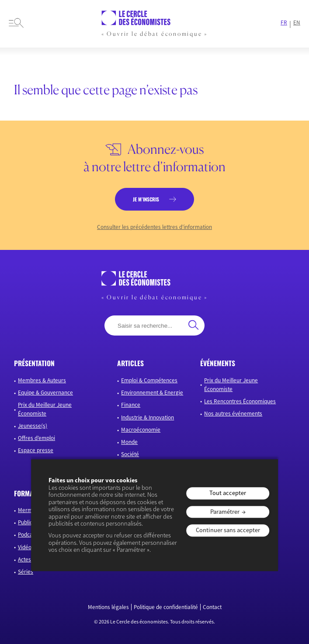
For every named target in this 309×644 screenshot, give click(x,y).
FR (284, 23)
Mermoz (28, 510)
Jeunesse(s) (33, 426)
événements (218, 363)
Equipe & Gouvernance (45, 393)
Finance (131, 405)
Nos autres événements (233, 414)
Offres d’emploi (36, 438)
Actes (24, 559)
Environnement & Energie (152, 393)
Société (130, 454)
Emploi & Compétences (149, 380)
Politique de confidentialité (166, 607)
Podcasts (29, 535)
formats (27, 493)
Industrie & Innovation (148, 417)
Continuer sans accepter (228, 530)
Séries (26, 572)
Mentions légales (108, 607)
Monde (129, 442)
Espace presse (36, 450)
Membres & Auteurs (42, 380)
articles (130, 363)
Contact (212, 607)
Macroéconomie (141, 430)
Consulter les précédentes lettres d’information (154, 227)
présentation (34, 363)
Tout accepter (228, 493)
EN (297, 23)
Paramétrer (225, 512)
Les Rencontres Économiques (240, 401)
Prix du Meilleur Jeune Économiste (45, 409)
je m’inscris (146, 199)
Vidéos (26, 547)
